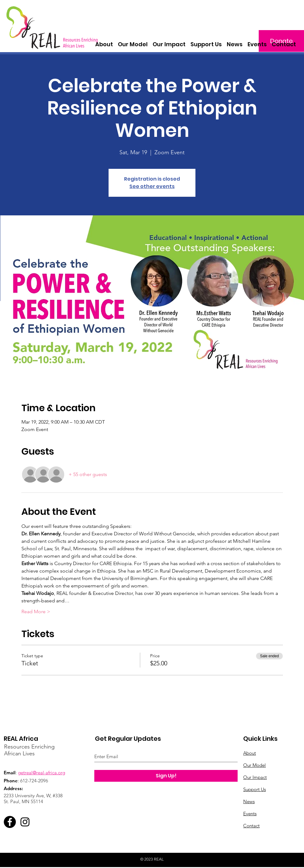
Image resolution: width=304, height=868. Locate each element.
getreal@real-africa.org (42, 773)
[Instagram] (25, 822)
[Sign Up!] (166, 776)
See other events (152, 186)
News (249, 801)
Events (250, 814)
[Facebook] (10, 822)
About (250, 753)
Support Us (255, 789)
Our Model (255, 765)
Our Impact (255, 777)
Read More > (36, 612)
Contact (251, 826)
